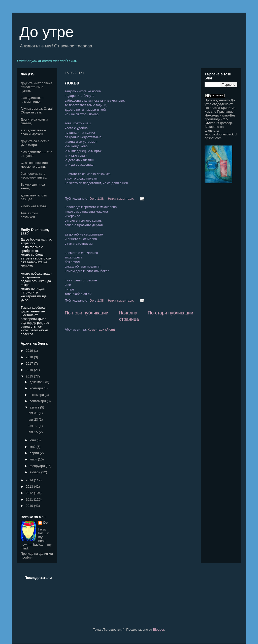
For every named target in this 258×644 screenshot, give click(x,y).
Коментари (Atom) (101, 329)
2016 (30, 370)
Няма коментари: (121, 199)
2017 (30, 363)
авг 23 (34, 419)
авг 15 (34, 432)
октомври (37, 395)
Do (45, 523)
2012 (30, 493)
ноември (37, 388)
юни (33, 440)
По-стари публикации (170, 313)
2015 (30, 376)
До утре (47, 32)
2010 (30, 506)
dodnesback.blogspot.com (221, 136)
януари (36, 472)
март (34, 459)
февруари (38, 466)
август (35, 407)
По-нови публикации (87, 313)
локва (72, 83)
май (33, 447)
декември (38, 382)
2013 (30, 487)
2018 (30, 357)
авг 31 (34, 413)
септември (38, 401)
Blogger (158, 630)
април (35, 453)
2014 (30, 480)
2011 (30, 499)
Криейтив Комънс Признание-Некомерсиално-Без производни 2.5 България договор (220, 115)
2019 (30, 351)
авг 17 (34, 426)
